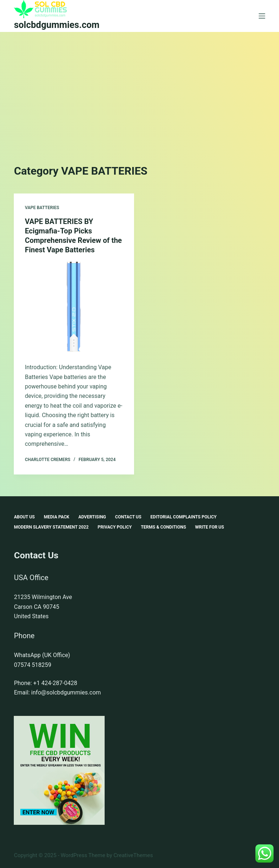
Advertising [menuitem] (92, 517)
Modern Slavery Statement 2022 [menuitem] (51, 527)
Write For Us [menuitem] (210, 527)
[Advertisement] (139, 86)
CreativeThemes (134, 855)
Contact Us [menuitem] (128, 517)
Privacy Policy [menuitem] (115, 527)
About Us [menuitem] (24, 517)
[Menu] (262, 16)
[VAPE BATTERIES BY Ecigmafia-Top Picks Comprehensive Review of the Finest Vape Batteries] (74, 307)
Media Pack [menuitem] (57, 517)
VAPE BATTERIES (42, 208)
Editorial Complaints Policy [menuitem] (183, 517)
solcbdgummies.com (56, 25)
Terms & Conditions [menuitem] (163, 527)
